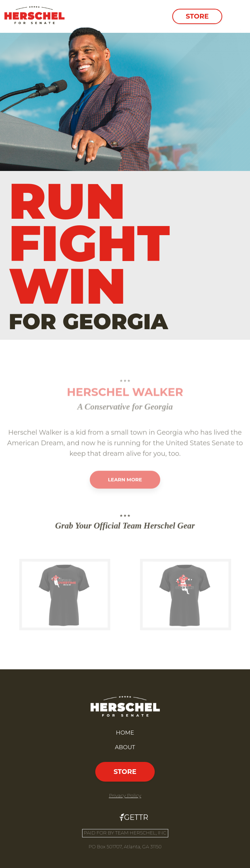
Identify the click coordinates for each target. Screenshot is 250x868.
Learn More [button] (125, 494)
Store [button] (197, 16)
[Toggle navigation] (235, 16)
